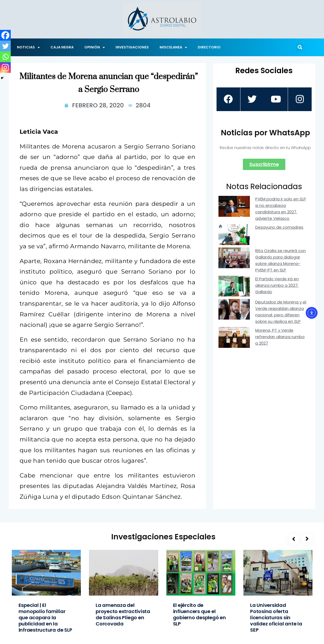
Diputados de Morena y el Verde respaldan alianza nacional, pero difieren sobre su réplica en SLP (281, 312)
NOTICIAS (28, 47)
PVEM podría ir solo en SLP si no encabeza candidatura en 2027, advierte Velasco (281, 209)
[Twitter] (5, 46)
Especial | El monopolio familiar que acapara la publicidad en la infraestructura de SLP (45, 618)
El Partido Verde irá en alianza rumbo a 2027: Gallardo (277, 285)
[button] (300, 47)
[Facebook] (5, 35)
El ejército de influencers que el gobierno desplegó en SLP (199, 614)
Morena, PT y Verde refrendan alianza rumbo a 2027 (280, 337)
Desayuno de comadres (279, 227)
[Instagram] (5, 68)
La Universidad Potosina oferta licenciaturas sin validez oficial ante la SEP (276, 618)
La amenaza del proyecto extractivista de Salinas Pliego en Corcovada (123, 614)
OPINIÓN (95, 47)
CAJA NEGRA (62, 47)
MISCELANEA (173, 47)
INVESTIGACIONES (132, 47)
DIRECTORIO (209, 47)
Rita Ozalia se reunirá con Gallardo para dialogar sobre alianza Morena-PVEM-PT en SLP (280, 260)
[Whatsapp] (5, 57)
